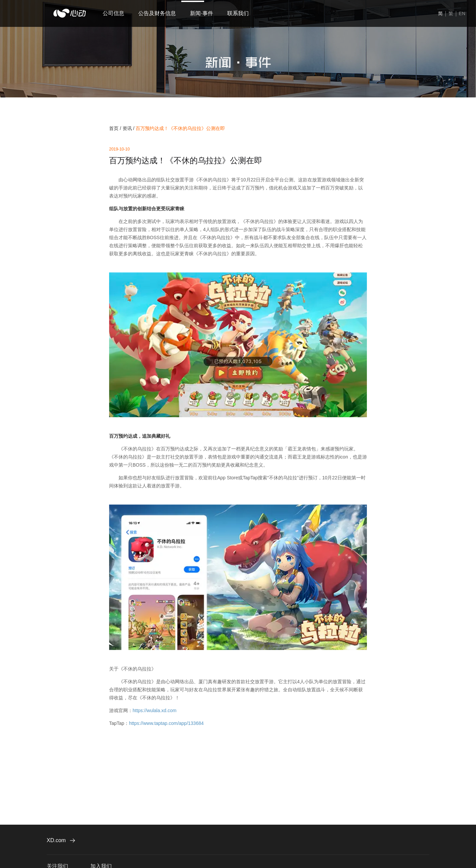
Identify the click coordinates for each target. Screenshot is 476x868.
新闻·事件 (193, 13)
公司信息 (113, 13)
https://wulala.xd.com (155, 710)
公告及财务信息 (153, 13)
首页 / (116, 128)
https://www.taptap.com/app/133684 (166, 723)
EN (462, 13)
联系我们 (225, 13)
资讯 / (129, 128)
